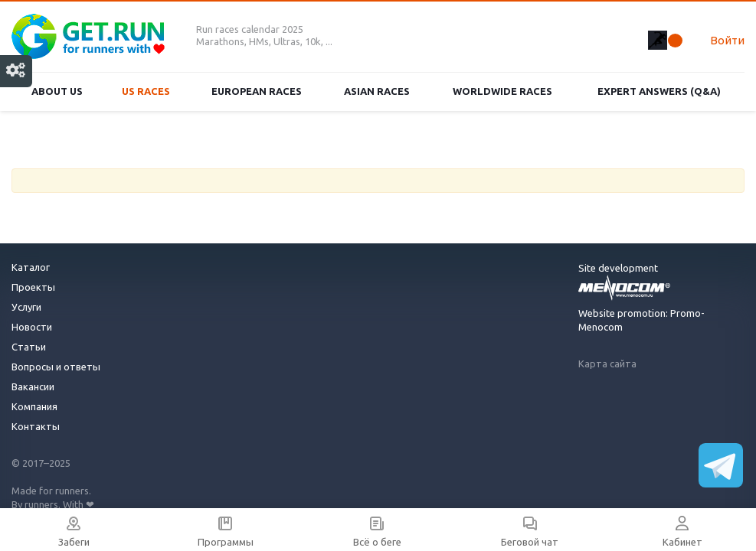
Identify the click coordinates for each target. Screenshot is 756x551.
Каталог (31, 267)
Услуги (26, 307)
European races (257, 91)
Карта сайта (607, 364)
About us (57, 91)
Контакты (36, 426)
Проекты (33, 287)
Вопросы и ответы (56, 367)
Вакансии (33, 386)
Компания (34, 406)
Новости (32, 327)
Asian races (377, 91)
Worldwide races (502, 91)
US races (146, 91)
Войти (727, 40)
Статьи (29, 347)
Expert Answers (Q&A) (659, 91)
